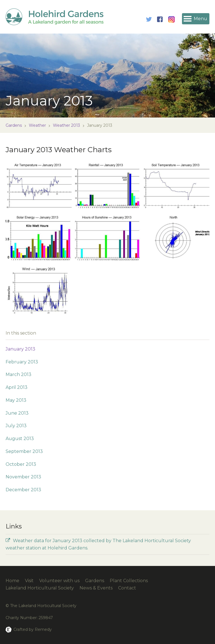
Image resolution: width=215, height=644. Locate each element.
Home (12, 581)
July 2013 (16, 426)
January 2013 (20, 349)
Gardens (14, 125)
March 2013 (18, 374)
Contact (127, 588)
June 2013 (17, 413)
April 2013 (17, 387)
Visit (29, 581)
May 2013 (16, 400)
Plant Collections (129, 581)
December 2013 (23, 490)
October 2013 (21, 464)
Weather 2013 (66, 125)
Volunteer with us (59, 581)
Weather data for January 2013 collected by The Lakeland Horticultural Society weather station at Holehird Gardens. (98, 544)
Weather (37, 125)
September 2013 (24, 451)
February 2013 (22, 362)
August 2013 (20, 439)
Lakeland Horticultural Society (40, 588)
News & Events (96, 588)
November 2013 (23, 477)
